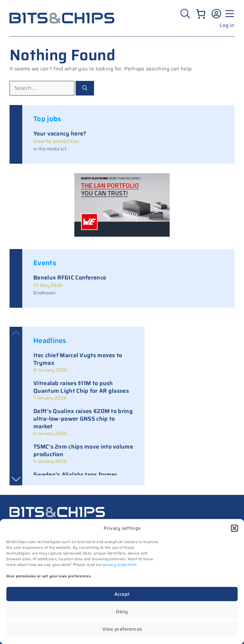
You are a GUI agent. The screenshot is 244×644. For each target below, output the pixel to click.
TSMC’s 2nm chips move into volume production (83, 450)
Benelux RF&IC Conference (70, 278)
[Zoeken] (186, 14)
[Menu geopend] (229, 14)
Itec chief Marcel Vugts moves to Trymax (78, 359)
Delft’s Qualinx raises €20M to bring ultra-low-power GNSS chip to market (83, 419)
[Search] (85, 88)
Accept (122, 594)
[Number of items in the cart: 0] (201, 14)
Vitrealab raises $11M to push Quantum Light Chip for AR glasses (81, 387)
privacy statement (120, 565)
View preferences (122, 629)
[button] (234, 528)
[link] (83, 362)
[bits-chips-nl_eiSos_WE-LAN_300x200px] (122, 235)
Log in (227, 25)
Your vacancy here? (60, 134)
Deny (122, 612)
